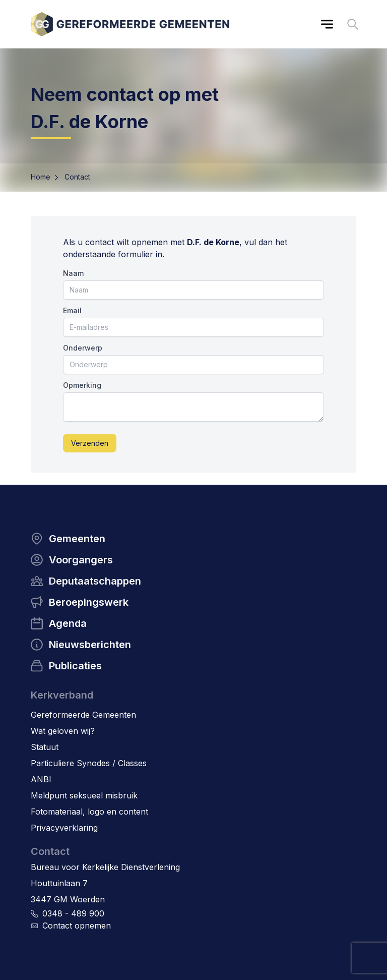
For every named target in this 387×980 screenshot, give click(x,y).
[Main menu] (327, 24)
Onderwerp (83, 348)
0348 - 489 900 (73, 913)
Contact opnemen (77, 926)
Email (72, 310)
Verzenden (90, 443)
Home (41, 177)
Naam (73, 273)
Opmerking (82, 385)
